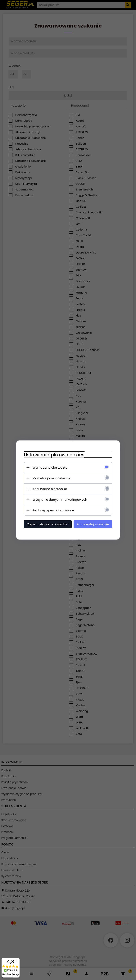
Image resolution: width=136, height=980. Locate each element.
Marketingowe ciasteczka (52, 478)
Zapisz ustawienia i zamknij (48, 524)
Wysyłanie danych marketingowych (60, 500)
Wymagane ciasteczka (50, 468)
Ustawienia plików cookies (54, 455)
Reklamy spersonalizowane (53, 510)
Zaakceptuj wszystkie (93, 524)
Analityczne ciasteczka (50, 489)
